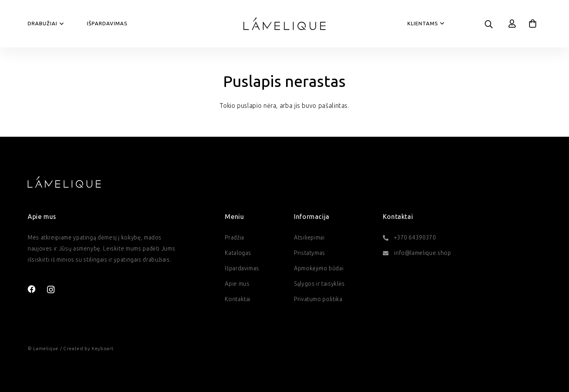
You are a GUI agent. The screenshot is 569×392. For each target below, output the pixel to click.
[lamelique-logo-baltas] (64, 182)
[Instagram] (51, 290)
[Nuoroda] (512, 24)
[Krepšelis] (533, 24)
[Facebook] (32, 289)
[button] (61, 24)
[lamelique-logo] (284, 24)
